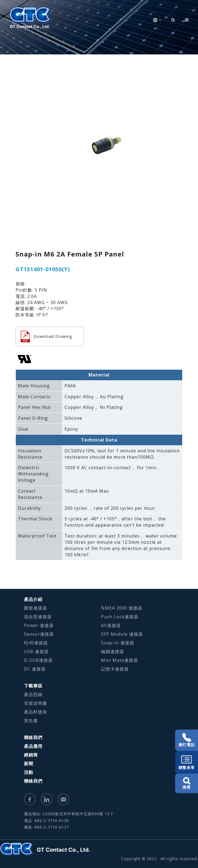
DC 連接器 (35, 669)
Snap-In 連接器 (118, 643)
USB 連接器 (36, 651)
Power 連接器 (39, 625)
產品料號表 (36, 712)
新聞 (29, 764)
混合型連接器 (38, 617)
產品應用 (33, 746)
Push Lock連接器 (120, 617)
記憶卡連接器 (115, 669)
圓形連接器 (36, 608)
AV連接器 (111, 625)
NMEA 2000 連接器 (122, 608)
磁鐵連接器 (113, 651)
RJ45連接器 (36, 643)
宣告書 (31, 721)
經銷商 (31, 755)
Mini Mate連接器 (120, 660)
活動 (29, 772)
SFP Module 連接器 (122, 634)
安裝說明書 (36, 703)
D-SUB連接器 (38, 660)
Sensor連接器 (39, 634)
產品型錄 (33, 694)
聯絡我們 (33, 737)
